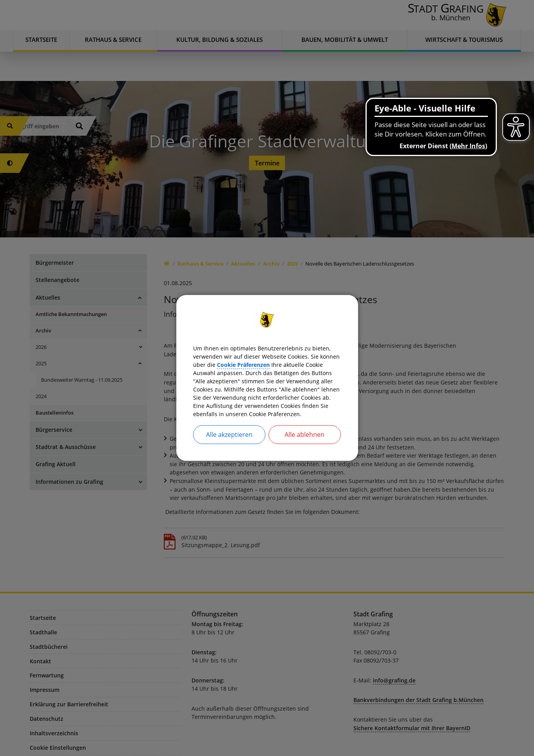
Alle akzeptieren (229, 445)
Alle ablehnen (305, 445)
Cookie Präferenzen (310, 358)
